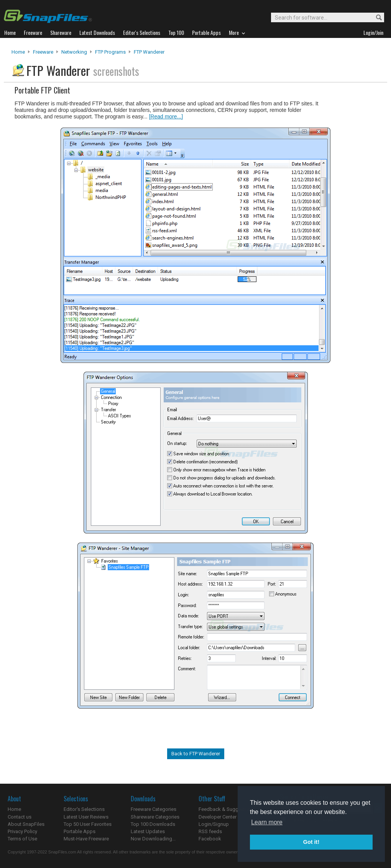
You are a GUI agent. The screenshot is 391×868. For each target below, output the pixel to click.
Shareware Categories (155, 817)
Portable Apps (80, 831)
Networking (74, 52)
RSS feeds (210, 831)
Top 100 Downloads (153, 824)
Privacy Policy (22, 831)
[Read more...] (166, 116)
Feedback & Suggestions (227, 809)
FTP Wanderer (149, 52)
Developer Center (218, 817)
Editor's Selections (84, 809)
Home (18, 52)
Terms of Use (22, 839)
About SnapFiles (26, 824)
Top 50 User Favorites (88, 824)
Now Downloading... (153, 839)
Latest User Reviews (86, 817)
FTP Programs (110, 52)
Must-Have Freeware (86, 839)
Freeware (43, 52)
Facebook (210, 839)
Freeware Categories (154, 809)
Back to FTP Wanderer (196, 754)
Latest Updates (148, 831)
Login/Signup (214, 824)
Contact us (20, 817)
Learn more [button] (267, 822)
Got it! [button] (311, 842)
